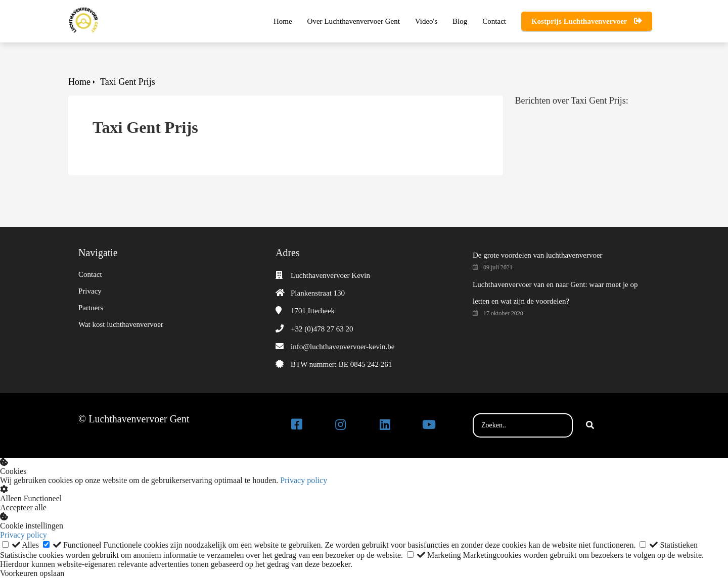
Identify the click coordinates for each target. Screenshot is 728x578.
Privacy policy (304, 480)
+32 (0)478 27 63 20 (322, 329)
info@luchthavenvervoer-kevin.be (343, 347)
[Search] (590, 425)
